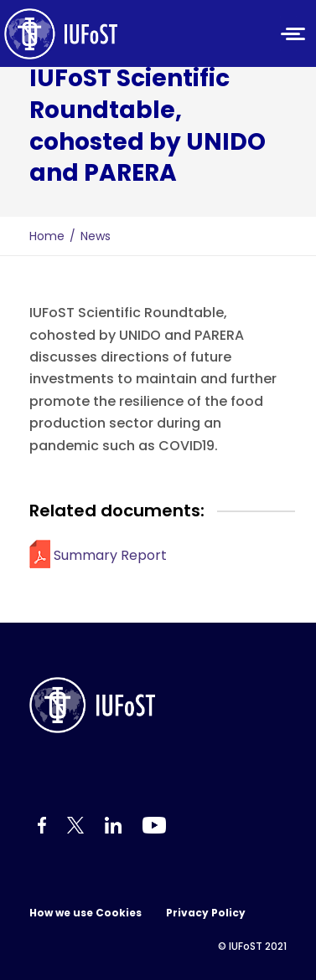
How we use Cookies (85, 913)
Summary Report (110, 555)
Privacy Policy (206, 913)
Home (47, 236)
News (96, 236)
